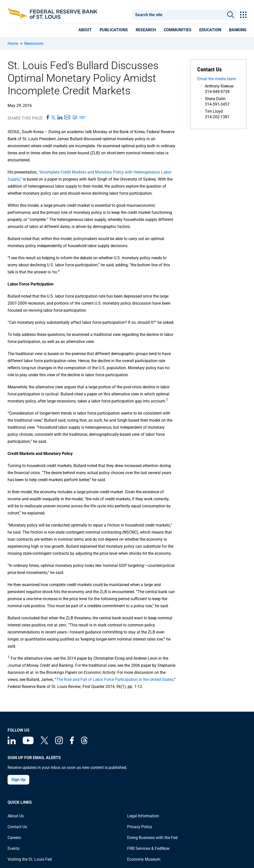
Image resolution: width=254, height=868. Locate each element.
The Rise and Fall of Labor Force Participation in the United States (115, 679)
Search (231, 15)
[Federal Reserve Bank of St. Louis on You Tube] (28, 743)
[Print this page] (75, 118)
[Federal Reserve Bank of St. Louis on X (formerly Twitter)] (44, 743)
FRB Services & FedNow (148, 848)
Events (13, 848)
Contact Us (17, 827)
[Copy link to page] (82, 118)
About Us (16, 816)
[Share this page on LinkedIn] (60, 118)
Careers (14, 838)
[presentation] (85, 31)
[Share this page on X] (53, 118)
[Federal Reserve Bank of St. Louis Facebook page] (72, 743)
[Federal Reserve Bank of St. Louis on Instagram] (59, 743)
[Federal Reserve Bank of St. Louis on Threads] (84, 743)
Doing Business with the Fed (152, 838)
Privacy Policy (140, 827)
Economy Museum (144, 859)
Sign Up (18, 780)
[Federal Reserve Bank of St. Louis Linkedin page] (12, 743)
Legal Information (143, 816)
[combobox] (178, 15)
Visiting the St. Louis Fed (30, 859)
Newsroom (34, 44)
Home (13, 44)
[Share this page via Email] (67, 118)
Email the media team (217, 79)
